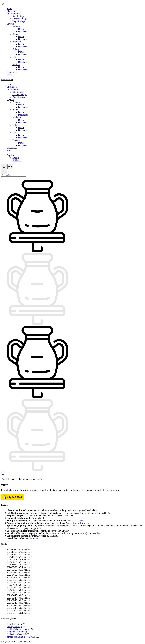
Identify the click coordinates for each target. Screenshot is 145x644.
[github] (3, 474)
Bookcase (17, 42)
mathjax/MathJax (15, 629)
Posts (9, 75)
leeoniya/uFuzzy (14, 627)
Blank (15, 34)
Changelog (12, 11)
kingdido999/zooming (17, 632)
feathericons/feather (16, 634)
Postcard (16, 64)
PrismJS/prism (13, 624)
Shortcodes (12, 72)
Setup (9, 9)
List (14, 57)
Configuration (13, 14)
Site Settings (18, 16)
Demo (21, 29)
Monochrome (7, 79)
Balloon (16, 26)
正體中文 (17, 160)
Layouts (10, 24)
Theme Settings (20, 19)
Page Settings (19, 21)
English (16, 158)
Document (23, 31)
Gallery (16, 49)
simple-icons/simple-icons (19, 637)
